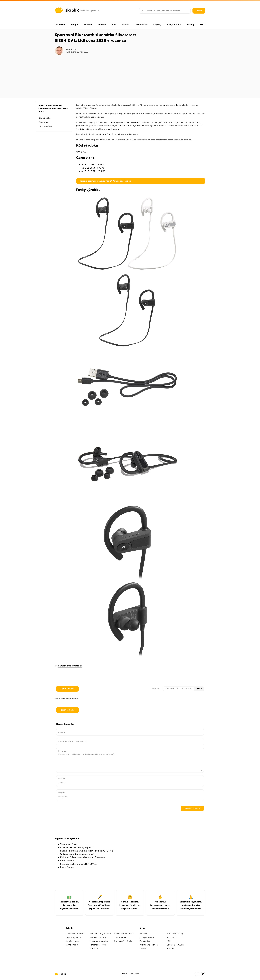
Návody (190, 25)
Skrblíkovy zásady (175, 934)
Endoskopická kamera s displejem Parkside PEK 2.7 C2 (87, 851)
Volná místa (145, 941)
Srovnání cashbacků (75, 934)
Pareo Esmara (67, 867)
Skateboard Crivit (69, 844)
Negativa (62, 793)
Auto (114, 25)
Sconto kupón (72, 941)
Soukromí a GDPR (175, 945)
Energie (74, 25)
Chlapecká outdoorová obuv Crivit (77, 854)
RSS (169, 941)
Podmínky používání (149, 945)
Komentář (62, 751)
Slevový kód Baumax (124, 934)
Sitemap (143, 949)
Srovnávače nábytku (124, 941)
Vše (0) (199, 689)
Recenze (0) (187, 689)
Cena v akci (44, 122)
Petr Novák (71, 49)
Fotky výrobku (45, 126)
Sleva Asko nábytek (99, 941)
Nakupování (141, 25)
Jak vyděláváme (147, 937)
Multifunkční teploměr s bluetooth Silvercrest (83, 857)
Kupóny (157, 25)
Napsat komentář (67, 689)
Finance (88, 25)
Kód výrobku (45, 118)
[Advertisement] (130, 75)
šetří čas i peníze (89, 11)
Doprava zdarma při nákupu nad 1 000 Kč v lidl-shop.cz (105, 181)
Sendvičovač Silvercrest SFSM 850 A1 (78, 864)
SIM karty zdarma (98, 937)
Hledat (199, 11)
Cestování (60, 25)
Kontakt (171, 949)
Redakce (144, 934)
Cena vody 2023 (73, 937)
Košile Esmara (67, 861)
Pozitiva (62, 779)
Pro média (172, 937)
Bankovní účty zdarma (100, 934)
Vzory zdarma (174, 25)
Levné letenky (72, 945)
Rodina (126, 25)
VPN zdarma (120, 937)
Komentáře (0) (172, 689)
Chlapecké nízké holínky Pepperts (77, 848)
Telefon (102, 25)
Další (203, 25)
